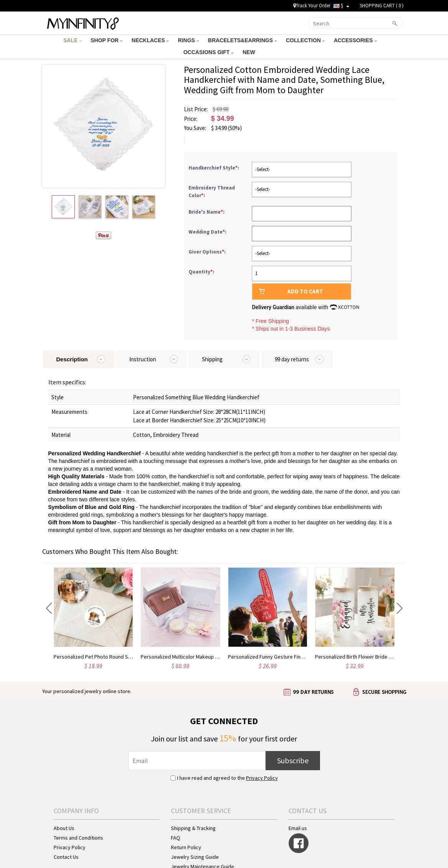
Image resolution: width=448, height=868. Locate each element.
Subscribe (293, 760)
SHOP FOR (107, 40)
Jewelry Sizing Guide (195, 857)
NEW (250, 52)
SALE (72, 40)
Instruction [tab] (143, 359)
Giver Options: (208, 252)
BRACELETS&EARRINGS (242, 40)
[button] (49, 608)
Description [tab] (72, 359)
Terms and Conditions (78, 838)
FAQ (176, 838)
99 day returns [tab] (292, 359)
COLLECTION (305, 40)
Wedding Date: (208, 232)
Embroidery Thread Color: (212, 192)
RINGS (188, 40)
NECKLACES (150, 40)
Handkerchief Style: (214, 168)
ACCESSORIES (355, 40)
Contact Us (66, 857)
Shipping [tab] (212, 359)
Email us (298, 828)
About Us (64, 828)
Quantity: (201, 272)
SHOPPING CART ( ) (382, 6)
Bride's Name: (207, 212)
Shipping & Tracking (193, 828)
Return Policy (186, 847)
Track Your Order (312, 6)
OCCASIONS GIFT (208, 52)
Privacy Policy (262, 778)
